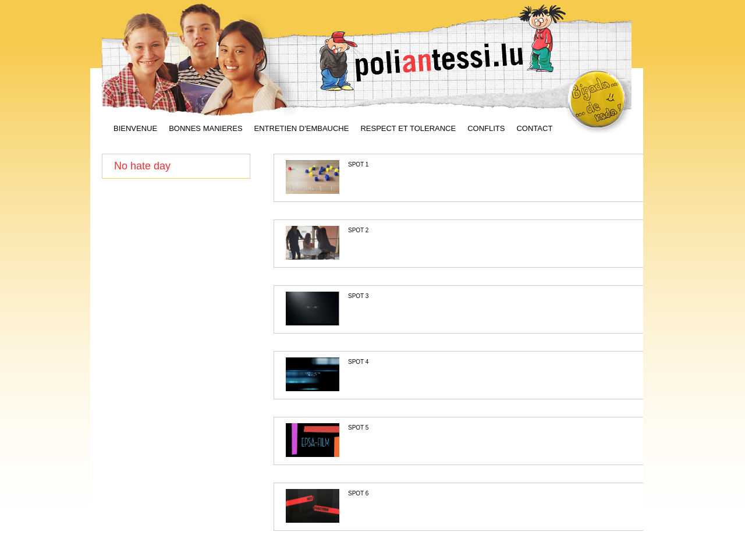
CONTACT (534, 129)
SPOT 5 (358, 428)
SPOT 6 (358, 493)
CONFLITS (486, 129)
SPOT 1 (358, 164)
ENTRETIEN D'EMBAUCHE (302, 129)
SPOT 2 (358, 230)
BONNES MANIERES (205, 129)
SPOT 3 (358, 296)
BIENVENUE (135, 129)
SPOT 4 (358, 362)
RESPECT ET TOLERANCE (408, 129)
